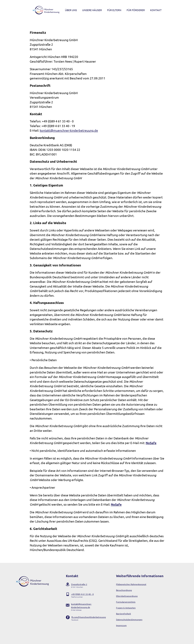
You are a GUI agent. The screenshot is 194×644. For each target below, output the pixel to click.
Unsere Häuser (92, 10)
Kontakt (156, 10)
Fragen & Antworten (126, 608)
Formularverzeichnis (126, 602)
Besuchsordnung (124, 590)
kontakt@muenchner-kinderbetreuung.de (69, 130)
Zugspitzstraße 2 (79, 584)
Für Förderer (136, 10)
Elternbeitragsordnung (127, 596)
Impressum (121, 625)
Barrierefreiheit (123, 614)
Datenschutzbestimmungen (129, 619)
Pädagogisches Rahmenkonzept (131, 584)
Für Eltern (114, 10)
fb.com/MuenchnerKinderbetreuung (89, 617)
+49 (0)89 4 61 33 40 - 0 (82, 594)
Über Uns (71, 10)
